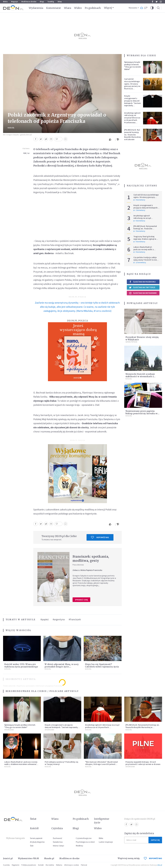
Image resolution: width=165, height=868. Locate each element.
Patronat (84, 865)
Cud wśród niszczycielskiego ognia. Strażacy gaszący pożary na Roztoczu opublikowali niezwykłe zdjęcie (132, 86)
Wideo (78, 8)
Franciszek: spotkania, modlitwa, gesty (91, 559)
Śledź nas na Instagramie (143, 293)
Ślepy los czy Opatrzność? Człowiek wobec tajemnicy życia (102, 666)
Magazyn (14, 2)
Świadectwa (58, 842)
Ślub (32, 846)
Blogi (42, 2)
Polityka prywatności (29, 865)
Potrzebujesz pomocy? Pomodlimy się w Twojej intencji (62, 763)
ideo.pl (160, 865)
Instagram (161, 2)
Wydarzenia (36, 8)
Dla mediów (50, 865)
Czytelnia (57, 828)
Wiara (67, 8)
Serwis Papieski (131, 342)
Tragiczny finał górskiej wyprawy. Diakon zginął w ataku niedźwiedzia (145, 239)
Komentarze (54, 8)
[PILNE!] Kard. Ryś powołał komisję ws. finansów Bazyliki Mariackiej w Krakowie (132, 135)
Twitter (157, 2)
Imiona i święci (58, 846)
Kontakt (41, 865)
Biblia (5, 2)
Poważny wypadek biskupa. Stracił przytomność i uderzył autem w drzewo (143, 763)
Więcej (108, 8)
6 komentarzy (139, 221)
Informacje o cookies (72, 865)
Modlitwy (79, 846)
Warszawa (133, 8)
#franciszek (75, 619)
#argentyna (59, 619)
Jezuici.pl (8, 858)
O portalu (6, 865)
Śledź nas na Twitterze (142, 287)
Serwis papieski (36, 838)
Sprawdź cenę (81, 600)
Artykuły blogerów (37, 842)
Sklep (60, 2)
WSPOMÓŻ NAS (153, 858)
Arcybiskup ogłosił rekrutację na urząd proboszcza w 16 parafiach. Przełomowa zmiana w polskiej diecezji (132, 120)
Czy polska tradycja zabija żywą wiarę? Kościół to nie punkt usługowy (145, 260)
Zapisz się (155, 840)
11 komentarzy (140, 263)
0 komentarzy (139, 200)
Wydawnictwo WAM (28, 858)
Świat (33, 819)
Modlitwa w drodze (29, 2)
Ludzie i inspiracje (106, 842)
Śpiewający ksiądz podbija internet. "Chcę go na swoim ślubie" (133, 66)
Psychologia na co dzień (85, 842)
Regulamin (16, 865)
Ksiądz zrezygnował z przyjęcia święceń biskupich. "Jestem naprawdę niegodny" (132, 102)
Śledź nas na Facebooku (142, 282)
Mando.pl (49, 858)
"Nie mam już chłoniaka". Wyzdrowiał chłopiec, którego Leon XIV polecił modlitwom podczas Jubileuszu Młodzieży (102, 765)
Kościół (11, 128)
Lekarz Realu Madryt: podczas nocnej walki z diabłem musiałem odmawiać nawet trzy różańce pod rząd (146, 251)
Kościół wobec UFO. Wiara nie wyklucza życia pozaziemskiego (21, 666)
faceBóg (51, 2)
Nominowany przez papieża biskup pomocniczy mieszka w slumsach (142, 414)
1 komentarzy (139, 210)
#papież (45, 619)
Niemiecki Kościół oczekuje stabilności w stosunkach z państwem (140, 376)
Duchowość (57, 838)
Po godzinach (93, 8)
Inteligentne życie (102, 821)
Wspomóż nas (100, 537)
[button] (152, 8)
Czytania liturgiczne (84, 838)
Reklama (59, 865)
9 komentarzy (139, 231)
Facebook (152, 2)
